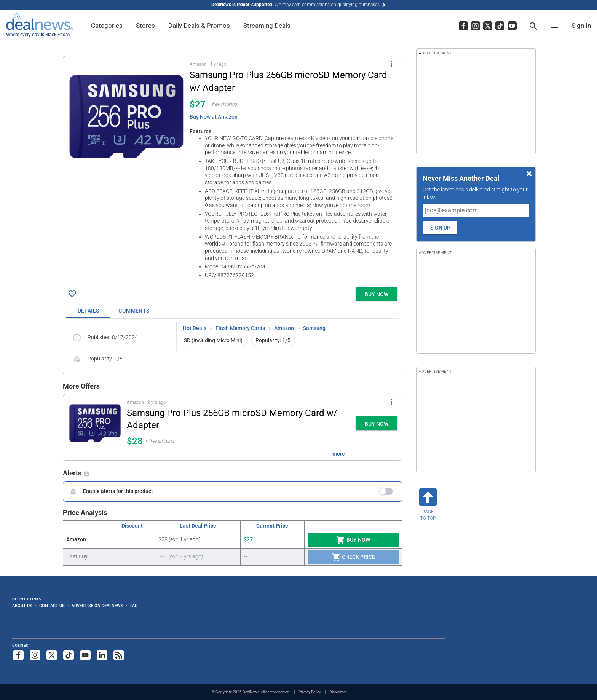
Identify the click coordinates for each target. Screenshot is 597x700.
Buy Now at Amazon (214, 117)
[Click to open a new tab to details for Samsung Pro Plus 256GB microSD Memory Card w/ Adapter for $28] (95, 427)
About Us (22, 606)
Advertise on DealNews (97, 606)
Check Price (353, 557)
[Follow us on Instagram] (35, 655)
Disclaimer (338, 692)
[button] (233, 170)
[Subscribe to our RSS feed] (119, 655)
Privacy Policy (310, 692)
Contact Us (52, 606)
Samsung (314, 328)
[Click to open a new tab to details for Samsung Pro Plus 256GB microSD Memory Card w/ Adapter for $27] (126, 116)
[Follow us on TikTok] (69, 655)
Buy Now (353, 540)
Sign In (581, 26)
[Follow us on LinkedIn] (102, 655)
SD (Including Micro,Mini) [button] (213, 340)
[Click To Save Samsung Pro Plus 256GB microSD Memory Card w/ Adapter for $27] (72, 294)
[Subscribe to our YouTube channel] (85, 655)
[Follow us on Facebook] (18, 655)
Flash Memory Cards (240, 328)
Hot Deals (195, 328)
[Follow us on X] (52, 655)
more (339, 454)
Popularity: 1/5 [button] (273, 340)
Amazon (284, 328)
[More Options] (391, 64)
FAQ (134, 606)
